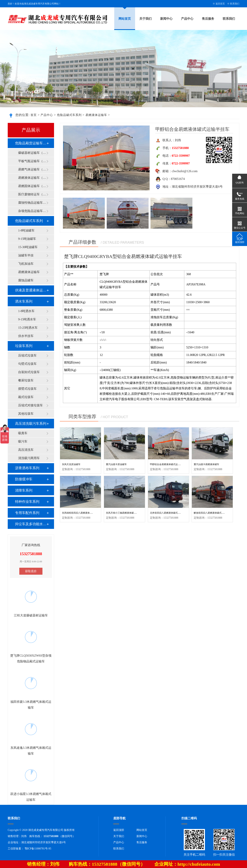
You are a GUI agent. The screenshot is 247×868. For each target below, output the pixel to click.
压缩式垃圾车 (27, 355)
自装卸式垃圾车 (29, 372)
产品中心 (187, 19)
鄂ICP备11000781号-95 (38, 849)
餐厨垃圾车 (26, 380)
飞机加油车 (26, 264)
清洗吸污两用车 (29, 458)
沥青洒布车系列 (27, 468)
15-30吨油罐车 (28, 247)
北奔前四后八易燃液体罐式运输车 (167, 513)
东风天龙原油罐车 (71, 464)
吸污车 (23, 441)
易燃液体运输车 (96, 115)
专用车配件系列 (27, 513)
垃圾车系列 (24, 346)
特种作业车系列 (27, 502)
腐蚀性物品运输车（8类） (32, 203)
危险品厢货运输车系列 (31, 143)
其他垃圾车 (26, 414)
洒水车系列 (24, 301)
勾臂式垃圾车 (27, 364)
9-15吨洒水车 (27, 319)
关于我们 (145, 19)
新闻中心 (166, 19)
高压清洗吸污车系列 (31, 424)
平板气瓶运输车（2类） (32, 161)
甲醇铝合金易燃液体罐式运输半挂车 (168, 464)
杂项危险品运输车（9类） (32, 211)
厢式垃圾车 (26, 397)
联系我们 (235, 4)
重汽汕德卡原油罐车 (116, 464)
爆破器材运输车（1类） (32, 153)
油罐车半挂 (26, 255)
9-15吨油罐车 (27, 239)
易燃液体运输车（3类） (32, 178)
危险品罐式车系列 (69, 115)
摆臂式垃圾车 (27, 389)
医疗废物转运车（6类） (32, 194)
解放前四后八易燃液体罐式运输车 (211, 513)
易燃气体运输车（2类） (32, 169)
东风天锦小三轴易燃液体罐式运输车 (124, 513)
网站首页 (125, 19)
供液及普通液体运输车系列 (31, 290)
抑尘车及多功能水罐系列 (31, 524)
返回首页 (220, 4)
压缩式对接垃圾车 (30, 405)
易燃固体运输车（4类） (32, 186)
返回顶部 (119, 830)
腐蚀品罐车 (26, 280)
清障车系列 (24, 490)
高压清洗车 (26, 450)
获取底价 (31, 571)
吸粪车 (23, 433)
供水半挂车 (26, 336)
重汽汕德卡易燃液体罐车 (206, 464)
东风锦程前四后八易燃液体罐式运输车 (82, 513)
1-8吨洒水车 (26, 311)
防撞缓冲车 (24, 479)
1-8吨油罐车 (26, 230)
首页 (34, 115)
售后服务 (208, 19)
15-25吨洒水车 (28, 328)
